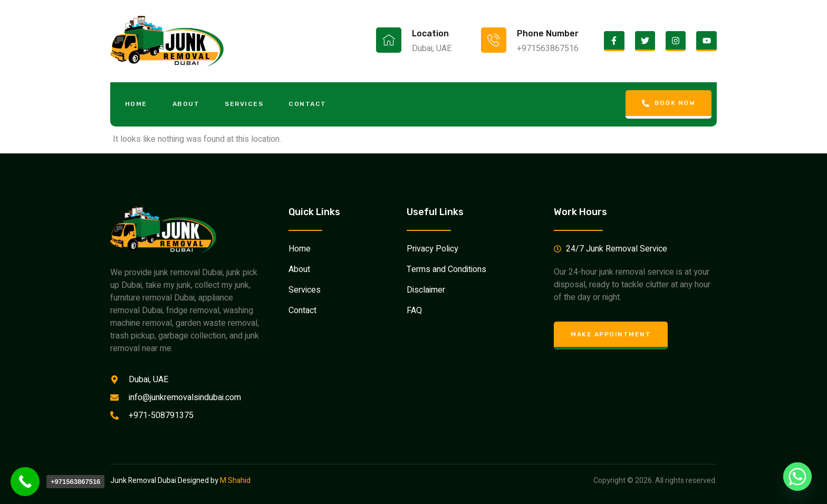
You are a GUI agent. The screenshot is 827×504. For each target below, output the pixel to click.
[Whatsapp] (797, 477)
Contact (312, 104)
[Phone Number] (494, 40)
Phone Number (548, 33)
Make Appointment (611, 334)
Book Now (668, 103)
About (188, 104)
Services (248, 104)
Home (137, 104)
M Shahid (235, 481)
